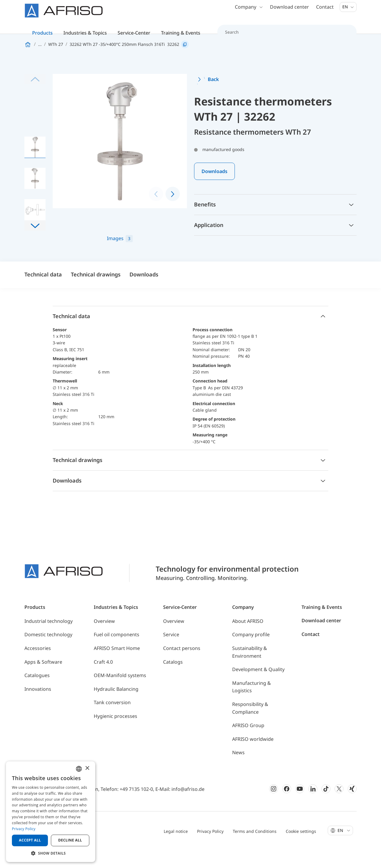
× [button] (87, 768)
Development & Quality (258, 688)
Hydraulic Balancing (116, 707)
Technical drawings (96, 293)
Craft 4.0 (103, 680)
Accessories (38, 667)
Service (171, 653)
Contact (325, 12)
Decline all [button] (70, 840)
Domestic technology (48, 653)
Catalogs (173, 680)
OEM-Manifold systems (120, 694)
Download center (289, 12)
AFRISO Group (248, 744)
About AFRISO (248, 640)
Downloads (214, 190)
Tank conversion (112, 721)
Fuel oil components (117, 653)
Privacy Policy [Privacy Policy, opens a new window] (24, 829)
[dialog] (51, 812)
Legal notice (176, 850)
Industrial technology (49, 640)
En (348, 12)
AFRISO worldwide (253, 757)
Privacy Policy (210, 850)
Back (213, 98)
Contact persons (182, 667)
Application (209, 243)
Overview (104, 640)
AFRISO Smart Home (117, 667)
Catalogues (37, 694)
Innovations (38, 707)
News (238, 771)
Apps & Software (43, 680)
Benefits (205, 223)
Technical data (43, 293)
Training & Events (322, 625)
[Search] (284, 37)
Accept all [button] (30, 840)
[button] (35, 244)
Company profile (251, 653)
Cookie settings (301, 850)
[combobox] (79, 769)
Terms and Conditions (255, 850)
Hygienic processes (115, 735)
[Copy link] (185, 63)
